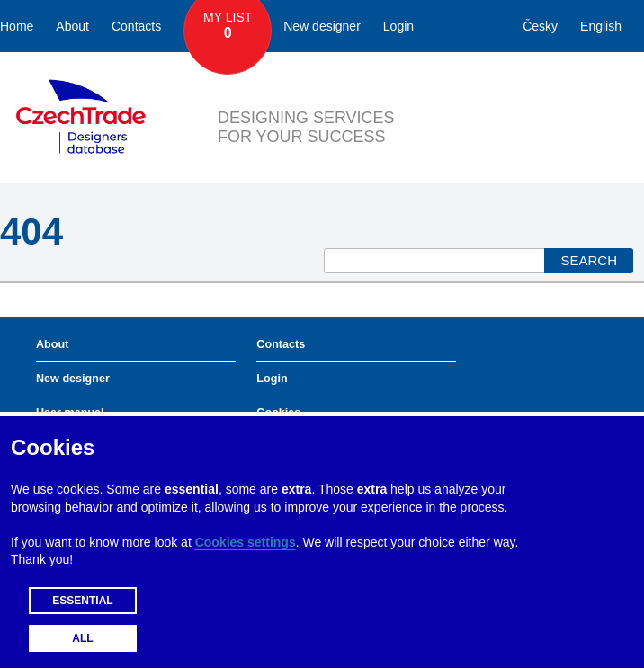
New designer (322, 26)
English (601, 26)
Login (398, 26)
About (72, 26)
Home (17, 26)
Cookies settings (246, 542)
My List (228, 26)
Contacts (136, 26)
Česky (540, 26)
